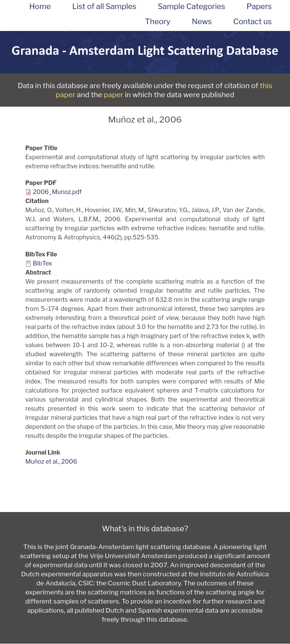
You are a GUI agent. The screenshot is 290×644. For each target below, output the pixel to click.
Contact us (253, 22)
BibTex (42, 263)
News (202, 22)
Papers (259, 6)
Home (40, 6)
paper (114, 95)
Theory (158, 22)
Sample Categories (192, 6)
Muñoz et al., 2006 (51, 462)
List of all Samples (104, 6)
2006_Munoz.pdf (57, 192)
